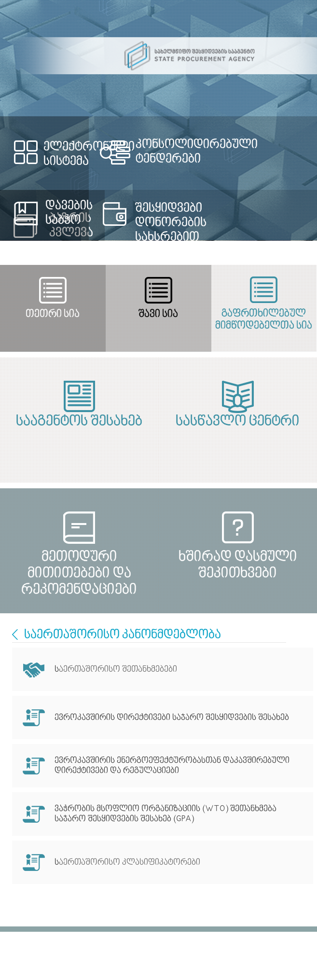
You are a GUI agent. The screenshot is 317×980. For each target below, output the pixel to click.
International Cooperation (15, 635)
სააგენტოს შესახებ (79, 422)
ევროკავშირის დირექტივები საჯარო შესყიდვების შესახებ (173, 718)
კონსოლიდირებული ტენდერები (197, 152)
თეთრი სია (53, 314)
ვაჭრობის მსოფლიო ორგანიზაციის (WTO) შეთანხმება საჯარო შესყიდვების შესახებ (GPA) (165, 814)
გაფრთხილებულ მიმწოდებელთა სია (264, 320)
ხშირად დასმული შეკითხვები (238, 565)
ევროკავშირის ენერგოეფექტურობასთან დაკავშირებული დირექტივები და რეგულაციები (172, 766)
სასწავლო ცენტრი (238, 422)
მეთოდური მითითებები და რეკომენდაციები (79, 565)
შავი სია (158, 314)
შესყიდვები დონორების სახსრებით (171, 223)
